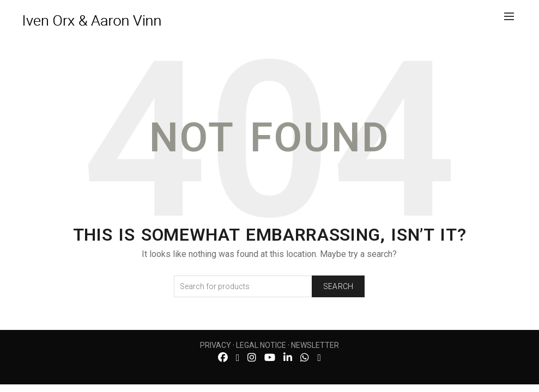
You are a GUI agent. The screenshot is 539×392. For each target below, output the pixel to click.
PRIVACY (216, 345)
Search (338, 286)
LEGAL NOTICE (261, 345)
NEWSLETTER (315, 345)
